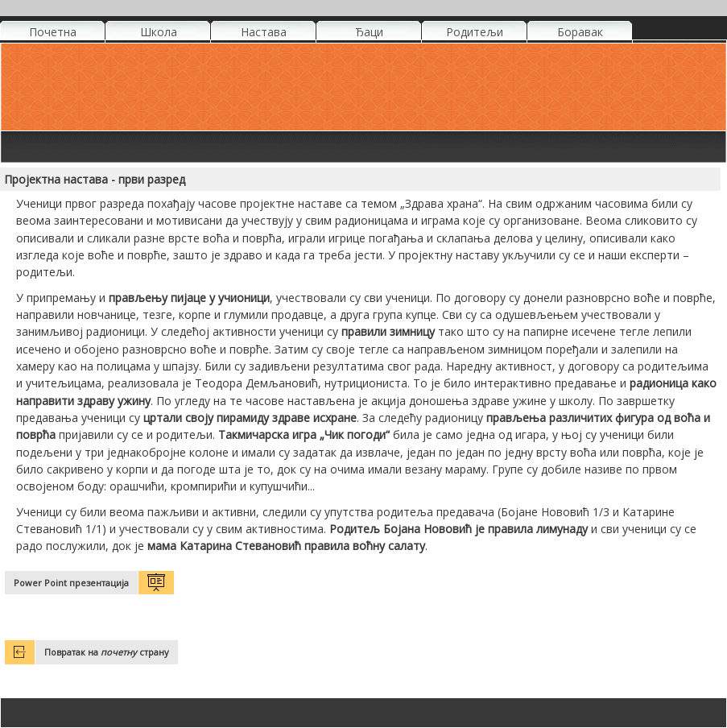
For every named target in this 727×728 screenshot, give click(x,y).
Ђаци (369, 32)
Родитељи (475, 32)
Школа (159, 32)
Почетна (53, 32)
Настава (264, 32)
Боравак (580, 32)
